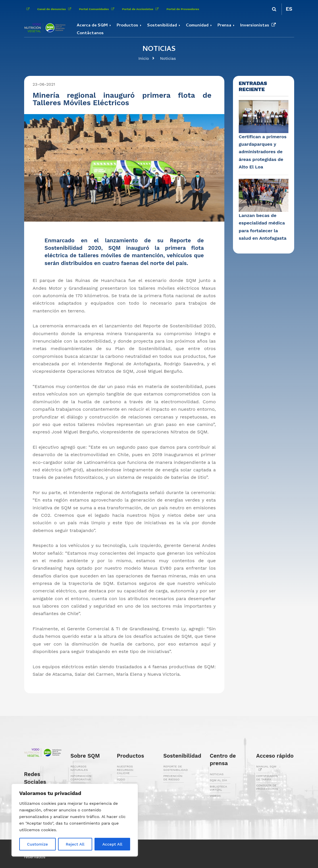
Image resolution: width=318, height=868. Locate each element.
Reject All (75, 844)
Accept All (112, 844)
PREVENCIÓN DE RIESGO (173, 777)
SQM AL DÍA (218, 780)
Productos (127, 26)
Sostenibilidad (162, 26)
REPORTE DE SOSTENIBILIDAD (175, 768)
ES (289, 9)
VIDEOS (215, 796)
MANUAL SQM (266, 768)
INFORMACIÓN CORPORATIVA (81, 777)
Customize (37, 844)
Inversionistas (259, 26)
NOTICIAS (217, 774)
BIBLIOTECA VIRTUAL (218, 788)
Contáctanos (90, 33)
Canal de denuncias (55, 9)
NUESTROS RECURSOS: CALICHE (125, 770)
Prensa (224, 26)
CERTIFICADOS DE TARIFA (267, 777)
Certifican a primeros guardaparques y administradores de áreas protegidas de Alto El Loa (263, 152)
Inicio (144, 58)
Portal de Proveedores (183, 9)
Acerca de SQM (92, 26)
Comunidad (197, 26)
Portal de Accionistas (141, 9)
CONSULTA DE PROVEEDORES (267, 787)
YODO (121, 779)
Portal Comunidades (98, 9)
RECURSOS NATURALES (79, 768)
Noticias (168, 58)
